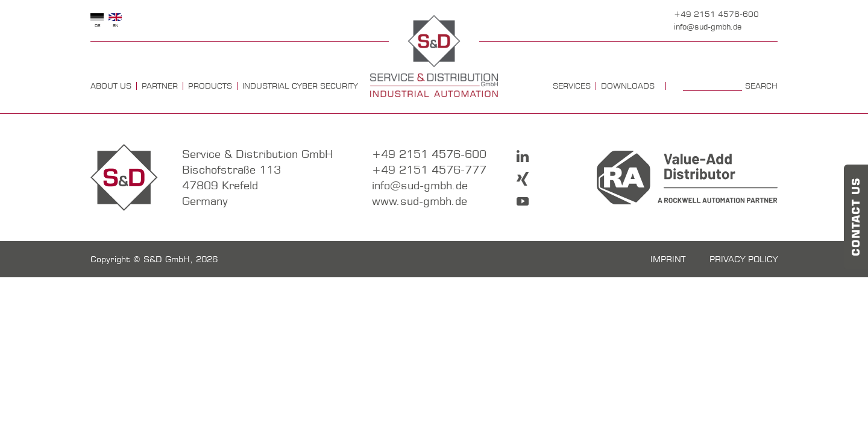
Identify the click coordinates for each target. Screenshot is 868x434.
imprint (668, 259)
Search (761, 86)
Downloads (628, 86)
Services (572, 86)
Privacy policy (744, 259)
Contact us (856, 217)
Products (210, 86)
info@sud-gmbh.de (708, 27)
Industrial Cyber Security (300, 86)
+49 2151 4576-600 (716, 14)
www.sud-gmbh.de (420, 201)
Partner (160, 86)
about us (111, 86)
